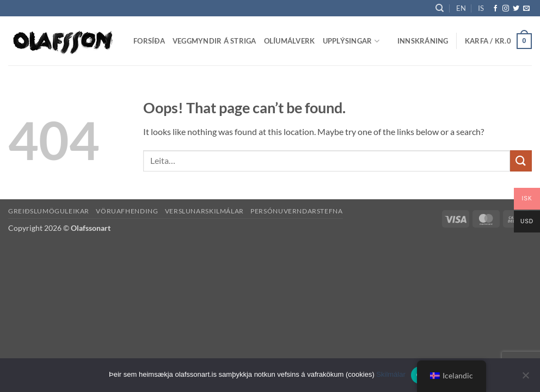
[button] (423, 41)
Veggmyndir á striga (214, 41)
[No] (525, 378)
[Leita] (440, 8)
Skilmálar (391, 374)
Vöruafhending (127, 211)
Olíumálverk (290, 41)
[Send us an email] (526, 9)
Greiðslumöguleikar (49, 211)
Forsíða (149, 41)
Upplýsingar (351, 41)
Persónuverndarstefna (296, 211)
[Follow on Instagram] (506, 9)
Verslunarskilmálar (204, 211)
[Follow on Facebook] (495, 9)
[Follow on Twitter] (516, 9)
